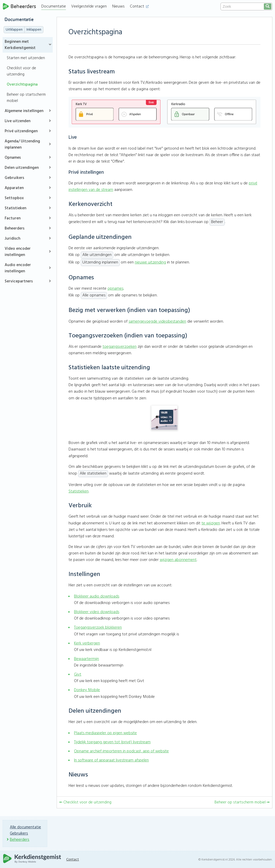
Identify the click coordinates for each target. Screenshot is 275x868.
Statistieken (15, 208)
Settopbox (14, 198)
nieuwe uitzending (150, 262)
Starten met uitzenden (26, 58)
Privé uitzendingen (21, 131)
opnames (115, 289)
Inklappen (34, 30)
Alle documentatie (25, 827)
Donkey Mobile (87, 690)
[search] (268, 6)
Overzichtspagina (22, 85)
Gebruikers (14, 178)
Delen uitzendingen (22, 168)
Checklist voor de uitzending (21, 71)
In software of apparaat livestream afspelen (111, 760)
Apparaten (14, 188)
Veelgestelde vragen (89, 6)
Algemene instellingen (24, 111)
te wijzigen (211, 523)
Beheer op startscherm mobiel (26, 98)
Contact (139, 6)
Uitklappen (14, 30)
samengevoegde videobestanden (157, 322)
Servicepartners (19, 281)
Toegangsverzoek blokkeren (98, 628)
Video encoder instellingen (18, 252)
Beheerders (19, 6)
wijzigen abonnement (178, 560)
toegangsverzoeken (120, 347)
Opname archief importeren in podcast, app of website (121, 751)
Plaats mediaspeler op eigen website (105, 733)
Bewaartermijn (86, 659)
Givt (78, 675)
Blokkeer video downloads (97, 612)
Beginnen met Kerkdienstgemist (20, 45)
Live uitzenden (18, 121)
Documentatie (54, 6)
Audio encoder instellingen (18, 268)
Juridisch (12, 239)
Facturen (13, 218)
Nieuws (118, 6)
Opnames (13, 158)
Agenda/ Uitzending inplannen (22, 144)
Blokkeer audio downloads (97, 596)
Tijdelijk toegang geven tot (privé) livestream (112, 742)
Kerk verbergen (87, 643)
